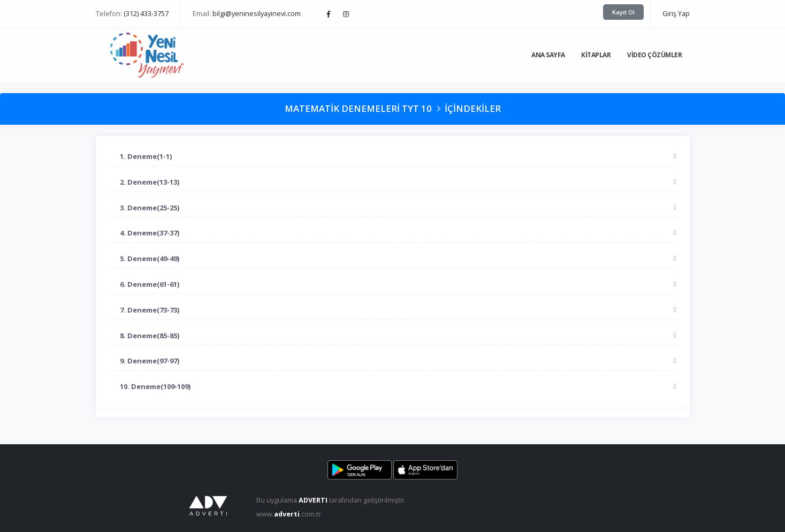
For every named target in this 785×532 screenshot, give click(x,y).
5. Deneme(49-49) (150, 259)
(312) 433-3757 (146, 14)
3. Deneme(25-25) (150, 208)
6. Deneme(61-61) (150, 284)
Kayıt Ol (623, 12)
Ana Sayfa (548, 55)
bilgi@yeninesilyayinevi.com (257, 14)
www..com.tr (289, 514)
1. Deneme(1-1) (146, 156)
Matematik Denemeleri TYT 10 (358, 108)
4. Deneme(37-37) (150, 233)
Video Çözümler (654, 55)
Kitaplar (596, 55)
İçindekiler (473, 108)
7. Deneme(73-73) (150, 310)
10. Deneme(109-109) (155, 386)
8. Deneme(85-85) (150, 336)
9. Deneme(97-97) (150, 361)
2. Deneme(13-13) (150, 182)
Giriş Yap (676, 14)
